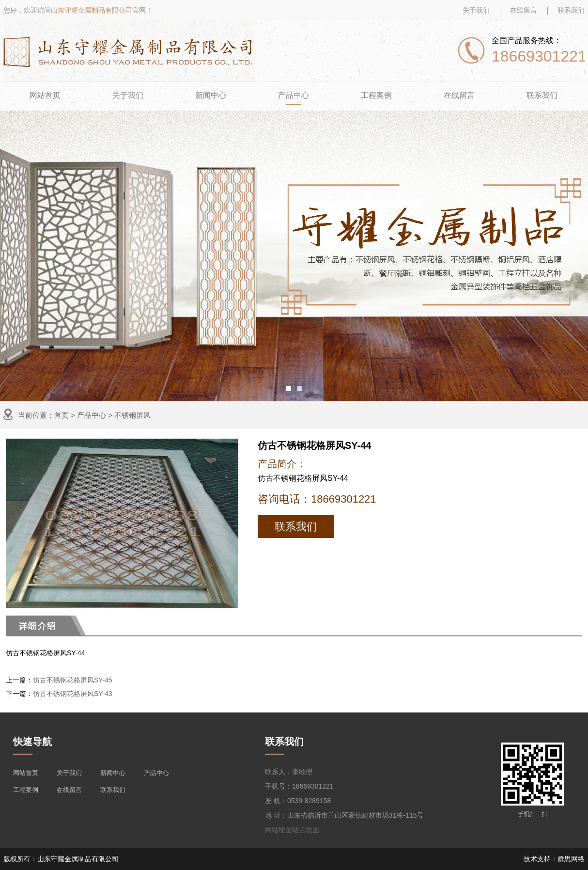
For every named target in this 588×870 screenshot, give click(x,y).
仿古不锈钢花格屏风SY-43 (73, 694)
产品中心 (294, 95)
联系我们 (571, 10)
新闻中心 (211, 95)
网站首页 (45, 95)
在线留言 (524, 10)
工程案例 (376, 95)
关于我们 (476, 10)
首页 (62, 415)
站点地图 (306, 830)
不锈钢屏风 (132, 415)
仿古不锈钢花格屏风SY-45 (73, 680)
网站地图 (279, 830)
